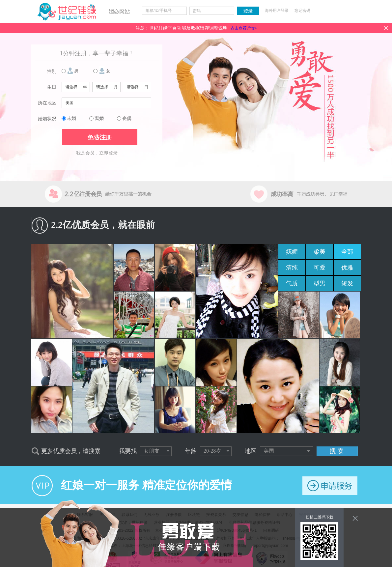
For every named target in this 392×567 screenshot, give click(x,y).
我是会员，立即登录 (97, 153)
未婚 (71, 118)
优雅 (347, 268)
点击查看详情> (244, 28)
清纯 (292, 268)
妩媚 (292, 252)
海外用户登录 (277, 11)
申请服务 (330, 486)
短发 (347, 283)
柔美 (320, 252)
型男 (320, 283)
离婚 (99, 118)
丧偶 (127, 118)
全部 (347, 252)
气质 (292, 283)
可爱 (320, 268)
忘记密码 (302, 11)
